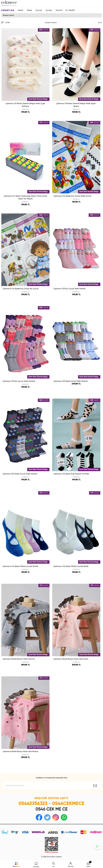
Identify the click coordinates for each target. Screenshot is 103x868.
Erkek (29, 10)
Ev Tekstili (70, 10)
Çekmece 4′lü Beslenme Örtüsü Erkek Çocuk (72, 196)
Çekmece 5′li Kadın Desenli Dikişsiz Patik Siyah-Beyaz (76, 105)
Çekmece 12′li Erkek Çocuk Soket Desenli (20, 474)
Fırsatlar (8, 11)
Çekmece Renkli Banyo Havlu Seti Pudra (71, 659)
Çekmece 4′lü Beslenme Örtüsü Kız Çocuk (21, 289)
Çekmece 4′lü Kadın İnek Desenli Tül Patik (71, 474)
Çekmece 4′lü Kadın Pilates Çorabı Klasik (71, 566)
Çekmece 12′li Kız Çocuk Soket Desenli (19, 381)
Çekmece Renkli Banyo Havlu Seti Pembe (20, 752)
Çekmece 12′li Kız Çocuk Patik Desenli (69, 289)
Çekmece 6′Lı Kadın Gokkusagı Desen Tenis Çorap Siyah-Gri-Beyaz (25, 197)
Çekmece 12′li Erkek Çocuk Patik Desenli (70, 381)
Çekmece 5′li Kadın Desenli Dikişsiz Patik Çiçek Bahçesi (25, 105)
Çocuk (39, 10)
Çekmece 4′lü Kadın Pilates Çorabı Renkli (20, 566)
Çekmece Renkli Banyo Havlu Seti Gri (19, 659)
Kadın (21, 10)
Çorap (49, 10)
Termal (59, 10)
